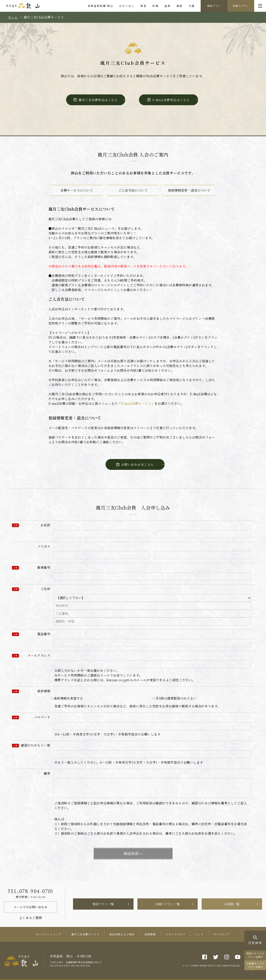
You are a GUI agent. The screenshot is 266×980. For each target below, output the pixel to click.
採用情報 (150, 934)
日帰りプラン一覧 (168, 904)
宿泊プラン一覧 (103, 904)
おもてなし (127, 6)
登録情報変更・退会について (189, 190)
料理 (155, 6)
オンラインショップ (49, 934)
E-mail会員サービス (136, 403)
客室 (143, 6)
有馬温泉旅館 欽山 (100, 6)
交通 (192, 6)
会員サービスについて (77, 190)
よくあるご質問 (31, 918)
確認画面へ (133, 854)
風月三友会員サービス (85, 934)
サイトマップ (222, 934)
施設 (180, 6)
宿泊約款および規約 (122, 934)
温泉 (167, 6)
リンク (199, 934)
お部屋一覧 (232, 904)
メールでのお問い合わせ (31, 907)
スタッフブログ (175, 934)
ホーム (13, 17)
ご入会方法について (133, 190)
